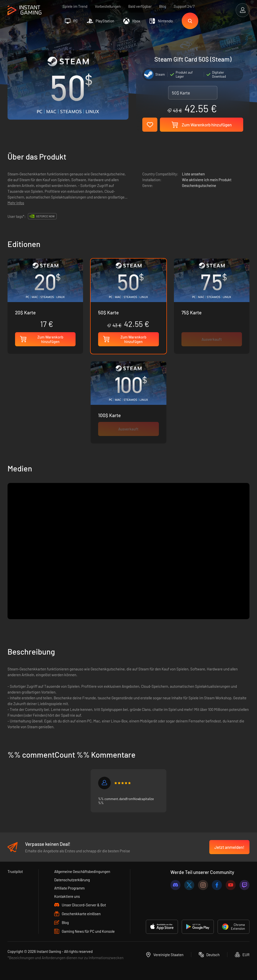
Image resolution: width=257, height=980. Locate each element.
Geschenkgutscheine (199, 185)
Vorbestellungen (108, 6)
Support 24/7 (184, 6)
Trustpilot (15, 871)
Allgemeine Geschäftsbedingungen (82, 871)
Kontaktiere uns (67, 896)
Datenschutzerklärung (72, 880)
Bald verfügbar (140, 6)
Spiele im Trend (75, 6)
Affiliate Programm (69, 888)
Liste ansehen (193, 174)
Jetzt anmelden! (229, 847)
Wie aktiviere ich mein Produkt (207, 180)
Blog (163, 6)
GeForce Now (45, 216)
